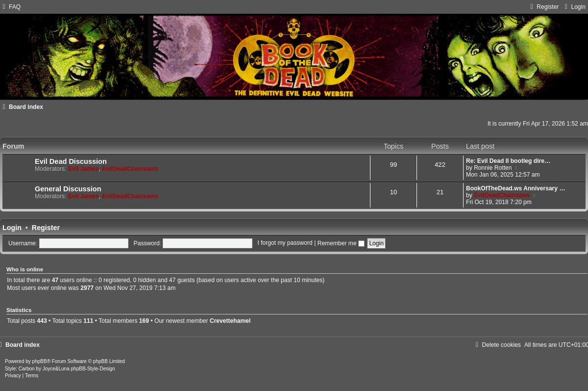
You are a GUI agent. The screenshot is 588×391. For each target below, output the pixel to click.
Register (46, 228)
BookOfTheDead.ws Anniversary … (516, 188)
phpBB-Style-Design (93, 369)
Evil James (84, 169)
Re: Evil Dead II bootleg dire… (508, 161)
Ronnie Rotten (493, 168)
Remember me (341, 243)
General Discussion (68, 189)
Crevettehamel (230, 321)
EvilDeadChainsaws (130, 169)
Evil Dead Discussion (71, 161)
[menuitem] (10, 7)
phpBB (40, 361)
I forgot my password (285, 243)
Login (12, 228)
